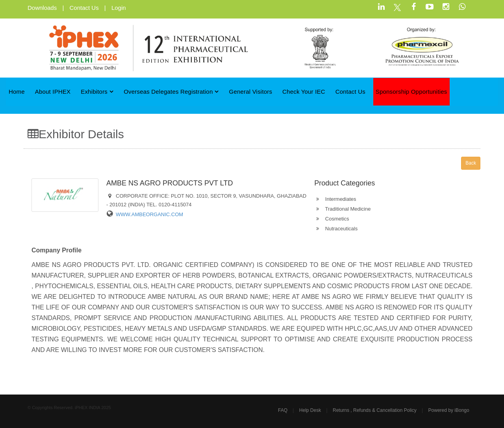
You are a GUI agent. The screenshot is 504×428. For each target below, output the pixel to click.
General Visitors (251, 92)
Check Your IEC (304, 92)
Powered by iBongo (449, 410)
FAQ (283, 410)
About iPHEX (53, 92)
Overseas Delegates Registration (171, 92)
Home (17, 92)
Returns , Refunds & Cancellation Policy (375, 410)
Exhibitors (97, 92)
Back (471, 163)
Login (119, 8)
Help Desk (310, 410)
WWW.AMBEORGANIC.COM (149, 214)
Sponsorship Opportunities (411, 92)
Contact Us (84, 8)
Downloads (42, 8)
